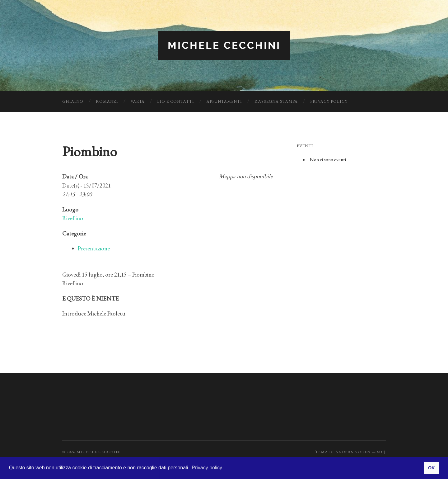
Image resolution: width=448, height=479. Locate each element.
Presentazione (94, 248)
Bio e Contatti (176, 101)
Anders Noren (353, 452)
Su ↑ (381, 452)
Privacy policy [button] (207, 468)
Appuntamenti (224, 101)
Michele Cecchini (224, 45)
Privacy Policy (329, 101)
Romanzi (107, 101)
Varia (138, 101)
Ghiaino (73, 101)
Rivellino (73, 218)
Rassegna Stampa (276, 101)
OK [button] (432, 468)
